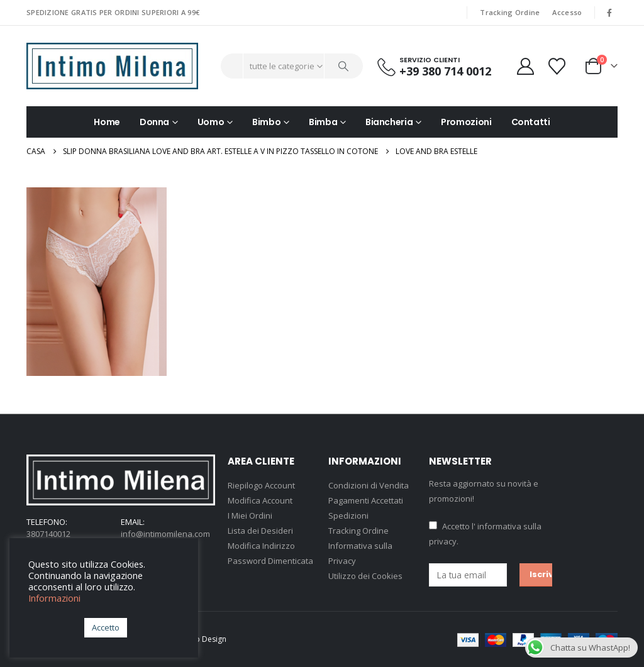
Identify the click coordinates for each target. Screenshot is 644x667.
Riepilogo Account (261, 485)
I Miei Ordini (250, 515)
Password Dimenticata (270, 561)
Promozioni (466, 122)
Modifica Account (260, 500)
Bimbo (266, 122)
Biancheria (389, 122)
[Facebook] (609, 13)
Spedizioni (348, 515)
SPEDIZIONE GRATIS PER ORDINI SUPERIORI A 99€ (113, 12)
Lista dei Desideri (260, 531)
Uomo (211, 122)
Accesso (567, 12)
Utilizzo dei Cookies (365, 576)
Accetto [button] (106, 627)
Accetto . (485, 534)
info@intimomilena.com (165, 534)
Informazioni (54, 598)
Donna (154, 122)
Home (107, 122)
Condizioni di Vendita (369, 485)
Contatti (531, 122)
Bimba (323, 122)
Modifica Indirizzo (261, 546)
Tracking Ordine (510, 12)
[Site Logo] (112, 66)
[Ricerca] (344, 66)
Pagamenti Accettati (366, 500)
